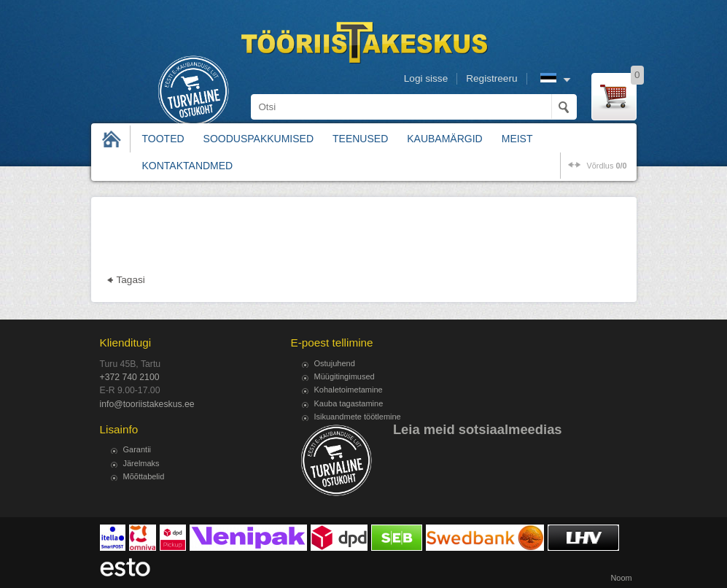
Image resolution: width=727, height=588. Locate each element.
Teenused (360, 139)
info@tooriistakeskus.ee (147, 404)
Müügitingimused (345, 376)
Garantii (137, 449)
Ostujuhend (335, 363)
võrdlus (606, 166)
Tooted (163, 139)
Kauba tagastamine (349, 403)
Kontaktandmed (188, 166)
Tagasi (131, 280)
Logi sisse (426, 78)
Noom (621, 578)
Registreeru (491, 78)
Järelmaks (141, 463)
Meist (517, 139)
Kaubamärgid (444, 139)
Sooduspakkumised (258, 139)
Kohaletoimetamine (349, 390)
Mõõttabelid (144, 476)
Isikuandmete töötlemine (358, 417)
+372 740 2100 (130, 377)
